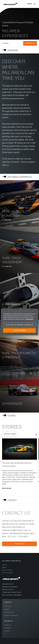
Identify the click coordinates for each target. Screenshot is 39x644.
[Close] (35, 311)
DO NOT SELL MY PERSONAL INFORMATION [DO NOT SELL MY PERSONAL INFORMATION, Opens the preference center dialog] (19, 325)
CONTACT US (30, 43)
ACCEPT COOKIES (19, 330)
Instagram (8, 628)
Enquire (7, 609)
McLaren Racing (7, 573)
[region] (19, 322)
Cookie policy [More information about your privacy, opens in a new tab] (29, 319)
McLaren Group (7, 570)
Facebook (7, 625)
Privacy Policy (8, 590)
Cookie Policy (8, 584)
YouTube (7, 631)
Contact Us (8, 606)
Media (4, 567)
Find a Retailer (9, 612)
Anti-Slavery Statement (12, 595)
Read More (7, 488)
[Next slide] (36, 435)
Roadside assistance (11, 615)
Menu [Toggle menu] (5, 43)
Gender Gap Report (10, 587)
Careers (5, 565)
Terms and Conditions (12, 592)
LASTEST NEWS (10, 434)
